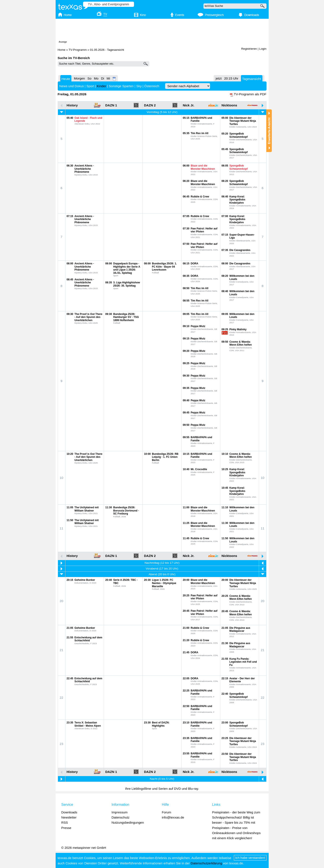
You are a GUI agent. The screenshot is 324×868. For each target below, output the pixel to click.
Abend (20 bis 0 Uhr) (162, 574)
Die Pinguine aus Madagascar (240, 630)
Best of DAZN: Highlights (161, 724)
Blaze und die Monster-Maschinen (203, 167)
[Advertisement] (162, 30)
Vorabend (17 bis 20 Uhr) (162, 569)
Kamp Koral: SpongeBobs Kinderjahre (237, 200)
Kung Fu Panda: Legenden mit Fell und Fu (243, 662)
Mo (96, 78)
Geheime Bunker (85, 580)
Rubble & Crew (200, 197)
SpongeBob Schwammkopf (239, 135)
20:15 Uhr (231, 78)
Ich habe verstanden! (250, 858)
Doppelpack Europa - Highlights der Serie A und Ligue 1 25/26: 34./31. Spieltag (127, 268)
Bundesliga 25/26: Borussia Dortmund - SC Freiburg (126, 511)
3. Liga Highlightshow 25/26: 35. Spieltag (127, 284)
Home (62, 50)
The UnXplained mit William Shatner (87, 509)
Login (263, 49)
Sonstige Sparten (121, 86)
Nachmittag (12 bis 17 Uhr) (162, 563)
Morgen (79, 78)
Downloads (69, 812)
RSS (65, 822)
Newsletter (69, 817)
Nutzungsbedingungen (128, 822)
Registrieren (249, 49)
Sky (139, 86)
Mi (108, 78)
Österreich (152, 86)
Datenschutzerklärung (206, 863)
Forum (167, 812)
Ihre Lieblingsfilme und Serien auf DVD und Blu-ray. (162, 789)
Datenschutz (121, 817)
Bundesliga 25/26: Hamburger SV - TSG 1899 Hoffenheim (126, 317)
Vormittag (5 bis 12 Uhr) (162, 112)
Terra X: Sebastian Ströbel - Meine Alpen (88, 724)
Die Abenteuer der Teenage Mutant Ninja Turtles (243, 121)
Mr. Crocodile (199, 469)
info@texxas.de (173, 817)
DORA (194, 264)
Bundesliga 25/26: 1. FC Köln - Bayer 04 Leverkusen (164, 267)
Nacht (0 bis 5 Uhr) (162, 779)
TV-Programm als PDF (250, 94)
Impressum (120, 812)
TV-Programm (78, 50)
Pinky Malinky (238, 329)
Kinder (101, 86)
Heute (66, 79)
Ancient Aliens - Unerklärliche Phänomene (84, 169)
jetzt (219, 78)
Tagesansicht (252, 79)
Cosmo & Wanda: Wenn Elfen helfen (241, 343)
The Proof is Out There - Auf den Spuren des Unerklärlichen (89, 317)
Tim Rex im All (199, 133)
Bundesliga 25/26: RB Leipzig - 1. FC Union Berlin (165, 457)
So (90, 78)
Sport (90, 86)
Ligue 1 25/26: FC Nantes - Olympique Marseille (164, 583)
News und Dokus (72, 86)
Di (102, 78)
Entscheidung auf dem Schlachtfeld (88, 639)
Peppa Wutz (198, 326)
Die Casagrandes (240, 250)
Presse (66, 828)
